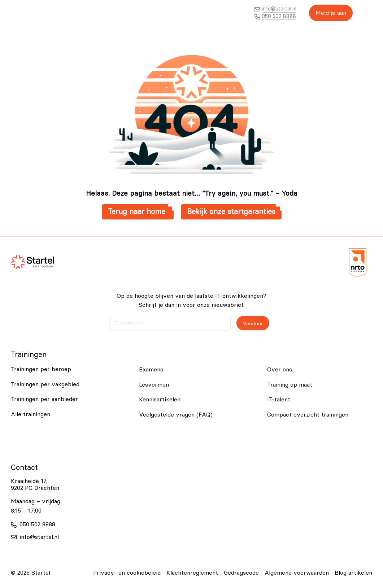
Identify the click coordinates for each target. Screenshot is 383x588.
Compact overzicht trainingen (308, 415)
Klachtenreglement (192, 573)
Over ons (280, 370)
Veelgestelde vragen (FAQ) (176, 415)
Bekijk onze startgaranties (231, 212)
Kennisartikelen (160, 400)
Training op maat (290, 385)
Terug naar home (138, 212)
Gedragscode (241, 573)
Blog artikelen (353, 573)
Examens (151, 370)
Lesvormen (154, 385)
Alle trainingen (31, 414)
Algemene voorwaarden (297, 573)
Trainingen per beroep (41, 369)
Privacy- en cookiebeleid (127, 573)
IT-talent (279, 400)
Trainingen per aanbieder (44, 399)
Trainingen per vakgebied (45, 384)
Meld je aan (329, 13)
